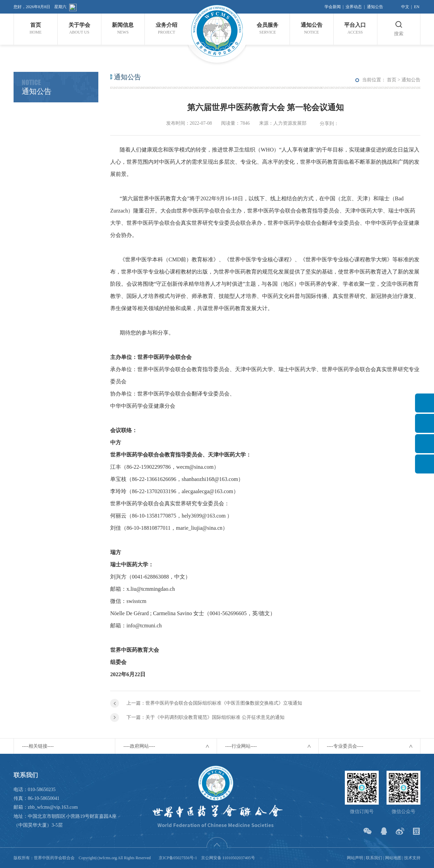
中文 (405, 7)
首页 (392, 80)
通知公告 (375, 7)
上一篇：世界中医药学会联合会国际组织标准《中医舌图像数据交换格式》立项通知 (214, 703)
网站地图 (393, 858)
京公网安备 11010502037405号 (228, 858)
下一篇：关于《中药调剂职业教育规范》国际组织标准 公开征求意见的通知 (205, 717)
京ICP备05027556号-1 (178, 858)
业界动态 (354, 7)
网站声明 (355, 858)
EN (417, 7)
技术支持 (412, 858)
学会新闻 (333, 7)
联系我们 (374, 858)
